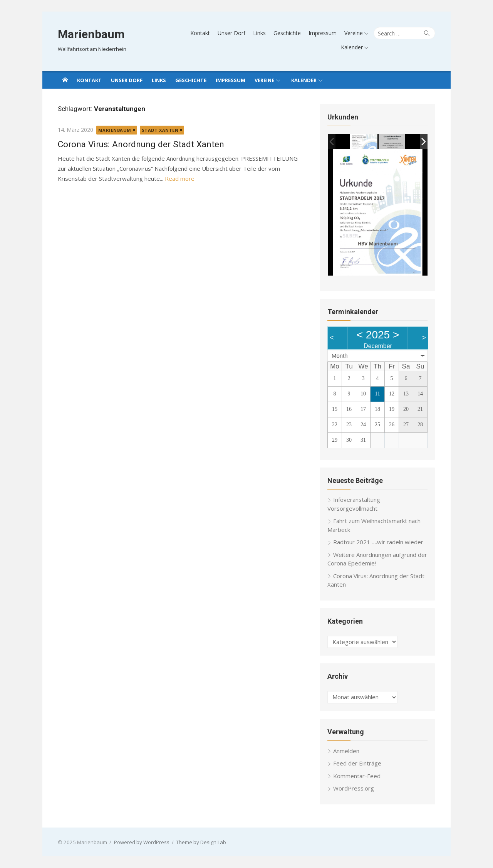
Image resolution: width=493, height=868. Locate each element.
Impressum (323, 33)
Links (259, 33)
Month (340, 356)
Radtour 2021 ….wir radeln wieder (378, 542)
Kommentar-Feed (357, 776)
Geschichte (287, 33)
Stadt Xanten (160, 130)
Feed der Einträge (357, 764)
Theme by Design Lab (201, 842)
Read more (180, 178)
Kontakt (200, 33)
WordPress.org (354, 789)
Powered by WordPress (142, 842)
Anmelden (346, 751)
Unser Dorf (231, 33)
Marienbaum (91, 34)
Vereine (354, 33)
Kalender (352, 47)
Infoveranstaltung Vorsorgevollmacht (354, 504)
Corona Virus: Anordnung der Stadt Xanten (141, 144)
